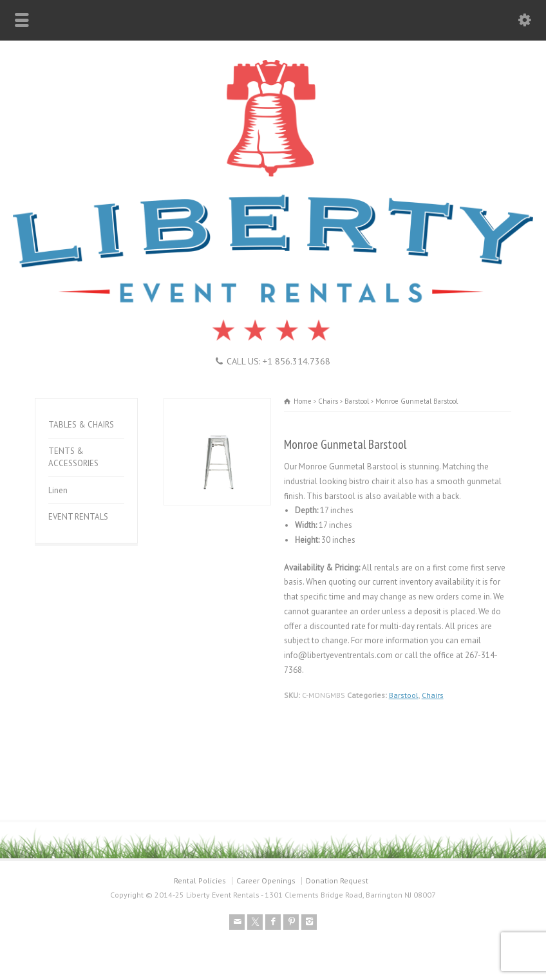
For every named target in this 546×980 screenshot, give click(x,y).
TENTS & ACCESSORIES (73, 457)
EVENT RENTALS (78, 517)
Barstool (404, 695)
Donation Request (337, 881)
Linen (58, 490)
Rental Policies (200, 881)
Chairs (433, 695)
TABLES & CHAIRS (81, 425)
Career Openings (266, 881)
